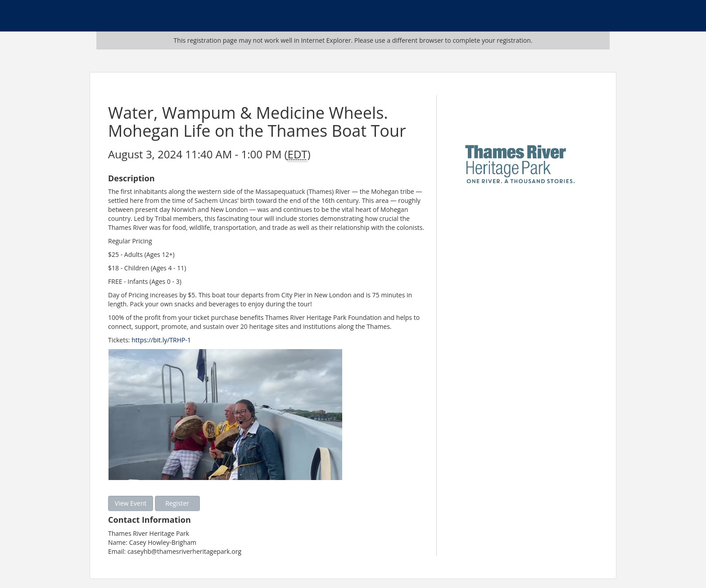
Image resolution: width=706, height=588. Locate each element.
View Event (131, 503)
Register (177, 503)
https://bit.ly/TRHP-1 (161, 340)
